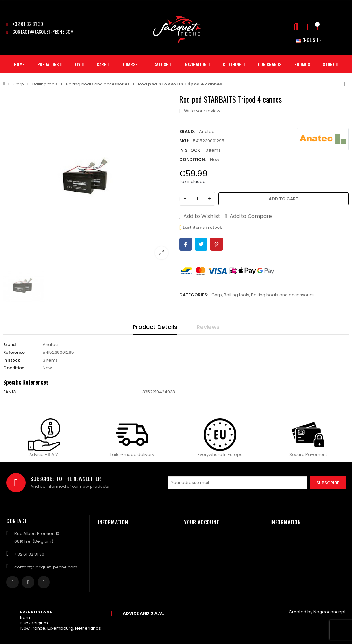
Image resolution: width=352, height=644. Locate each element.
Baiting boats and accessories (283, 295)
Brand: (187, 132)
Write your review (200, 111)
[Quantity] (197, 199)
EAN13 (9, 392)
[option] (88, 179)
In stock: (190, 150)
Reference (14, 352)
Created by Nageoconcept (317, 612)
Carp (217, 295)
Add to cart (284, 199)
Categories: (194, 295)
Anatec (207, 132)
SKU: (184, 141)
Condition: (193, 160)
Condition (14, 368)
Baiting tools (237, 295)
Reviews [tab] (208, 327)
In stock (12, 360)
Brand (9, 345)
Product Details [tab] (155, 327)
